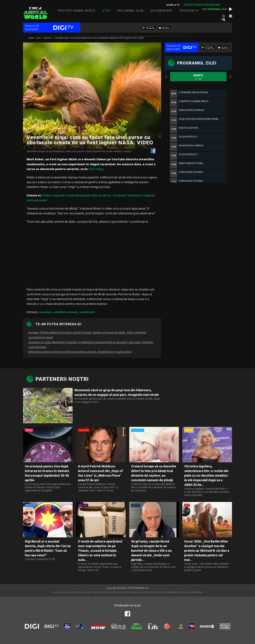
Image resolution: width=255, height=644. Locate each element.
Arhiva (98, 592)
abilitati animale (66, 312)
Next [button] (230, 77)
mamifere (45, 312)
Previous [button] (166, 77)
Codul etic (123, 592)
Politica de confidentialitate (163, 592)
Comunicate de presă (65, 592)
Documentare (162, 11)
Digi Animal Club (131, 11)
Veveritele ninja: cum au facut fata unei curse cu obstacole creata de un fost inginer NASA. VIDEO (99, 38)
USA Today (96, 169)
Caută (224, 16)
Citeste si (48, 38)
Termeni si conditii (139, 592)
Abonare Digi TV (85, 592)
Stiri (39, 38)
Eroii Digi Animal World (77, 11)
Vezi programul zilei (215, 9)
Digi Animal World (35, 13)
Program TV (189, 11)
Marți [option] (198, 77)
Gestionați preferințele (190, 592)
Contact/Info (110, 592)
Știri (106, 11)
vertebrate (87, 312)
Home (31, 38)
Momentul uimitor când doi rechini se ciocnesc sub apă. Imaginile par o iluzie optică (80, 352)
